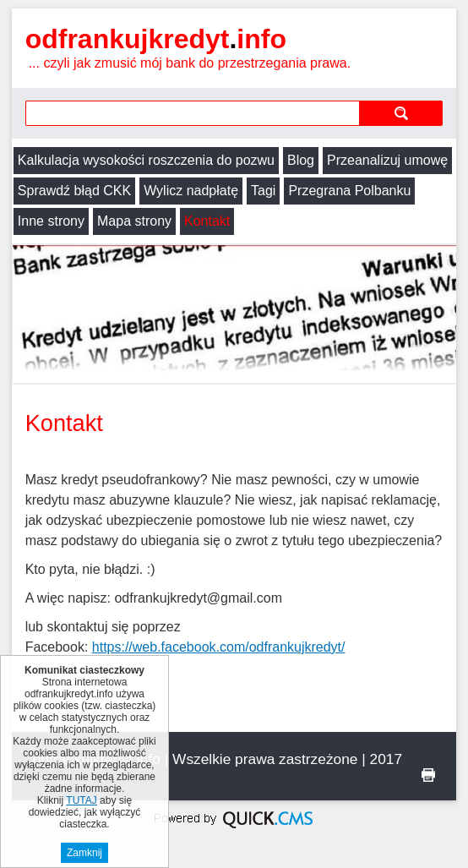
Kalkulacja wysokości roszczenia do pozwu (146, 160)
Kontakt (207, 221)
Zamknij (84, 853)
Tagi (263, 191)
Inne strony (51, 221)
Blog (301, 160)
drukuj (428, 775)
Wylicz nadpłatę (191, 191)
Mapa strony (134, 221)
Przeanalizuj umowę (387, 160)
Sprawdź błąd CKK (74, 191)
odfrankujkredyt (156, 39)
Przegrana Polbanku (349, 191)
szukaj (401, 113)
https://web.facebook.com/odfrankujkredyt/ (219, 647)
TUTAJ (81, 800)
